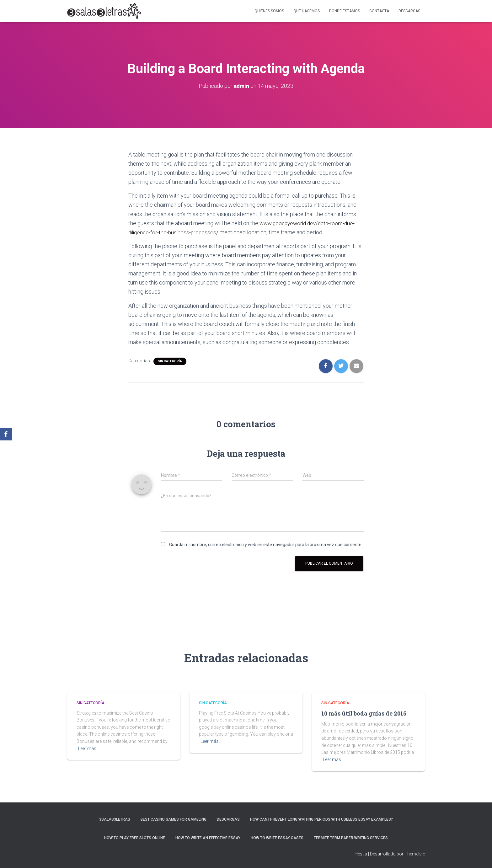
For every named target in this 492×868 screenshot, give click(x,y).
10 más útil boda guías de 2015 (364, 713)
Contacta (379, 11)
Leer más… (89, 748)
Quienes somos (269, 11)
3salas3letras (115, 819)
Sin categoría (170, 361)
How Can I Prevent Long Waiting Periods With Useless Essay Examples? (321, 819)
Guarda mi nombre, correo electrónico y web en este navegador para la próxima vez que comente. (266, 545)
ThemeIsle (415, 854)
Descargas (409, 11)
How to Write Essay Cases (277, 838)
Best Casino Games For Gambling (174, 819)
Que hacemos (307, 11)
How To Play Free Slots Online (135, 838)
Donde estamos (345, 11)
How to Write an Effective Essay (208, 838)
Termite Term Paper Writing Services (351, 838)
